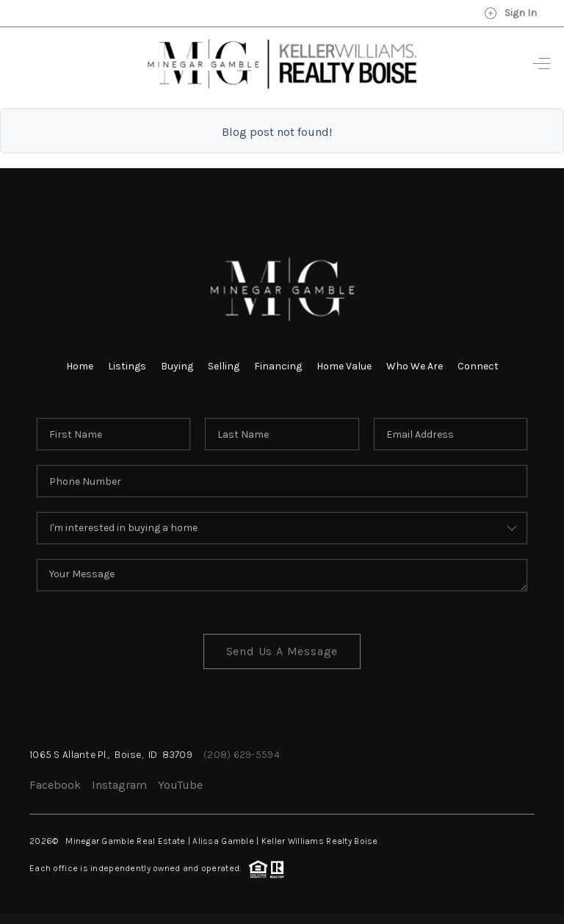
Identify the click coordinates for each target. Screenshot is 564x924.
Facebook (55, 785)
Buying (177, 366)
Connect (478, 366)
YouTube (180, 785)
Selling (224, 366)
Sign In (510, 13)
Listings (127, 366)
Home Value (344, 366)
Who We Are (415, 366)
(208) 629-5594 (242, 755)
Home (80, 366)
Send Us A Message (282, 651)
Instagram (119, 785)
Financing (278, 366)
